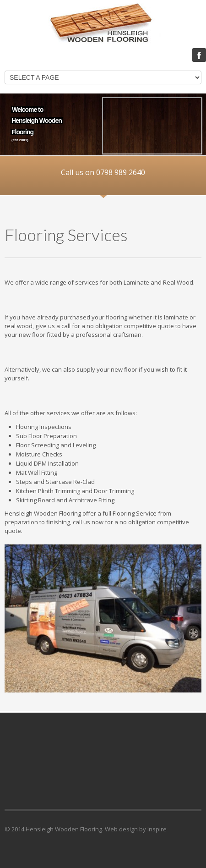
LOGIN (170, 56)
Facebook (199, 55)
